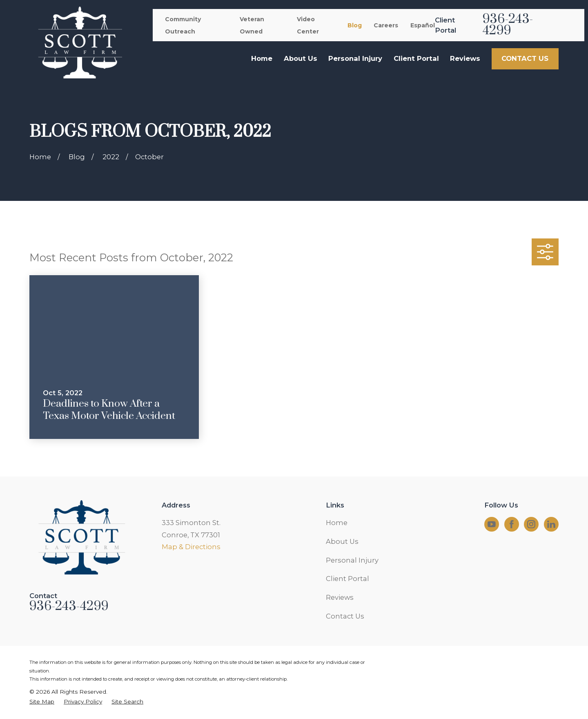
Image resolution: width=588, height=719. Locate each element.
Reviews (340, 597)
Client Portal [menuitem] (416, 58)
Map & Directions (191, 547)
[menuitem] (42, 702)
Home (337, 523)
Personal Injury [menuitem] (355, 58)
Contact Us (345, 616)
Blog (355, 25)
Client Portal (347, 579)
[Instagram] (531, 524)
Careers (386, 25)
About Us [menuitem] (301, 58)
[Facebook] (512, 524)
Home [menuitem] (262, 58)
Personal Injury (352, 560)
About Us (342, 541)
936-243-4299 (508, 25)
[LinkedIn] (551, 524)
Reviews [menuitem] (465, 58)
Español (423, 25)
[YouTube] (492, 524)
